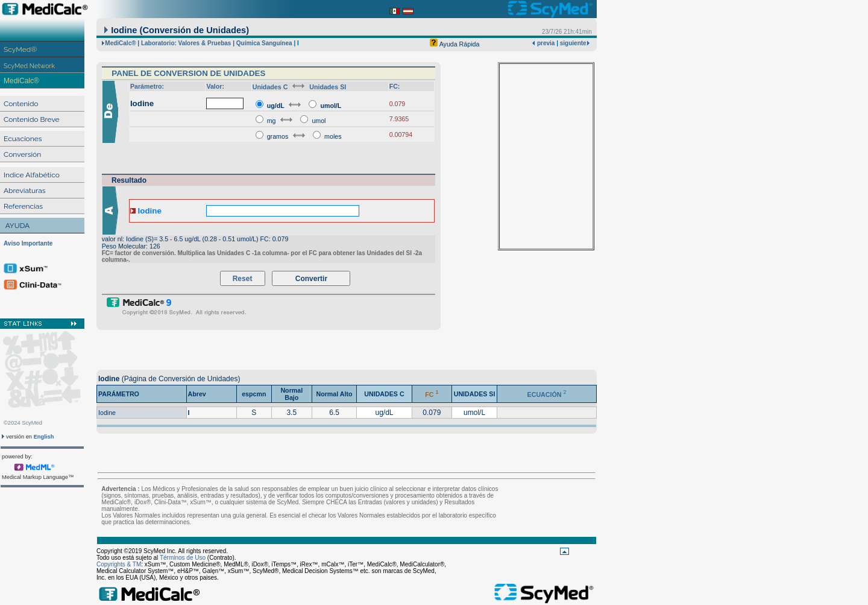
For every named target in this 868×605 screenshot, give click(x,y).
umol (319, 121)
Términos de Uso (183, 558)
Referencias (23, 206)
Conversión (22, 154)
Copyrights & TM (119, 564)
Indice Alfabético (32, 175)
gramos (279, 136)
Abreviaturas (25, 191)
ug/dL (276, 106)
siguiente (573, 43)
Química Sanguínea (264, 43)
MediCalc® (21, 81)
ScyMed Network (29, 66)
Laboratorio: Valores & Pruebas (186, 43)
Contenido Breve (32, 119)
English (44, 437)
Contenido (21, 104)
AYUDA (17, 226)
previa (545, 43)
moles (333, 136)
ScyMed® (20, 49)
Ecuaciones (23, 139)
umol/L (331, 106)
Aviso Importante (28, 243)
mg (272, 121)
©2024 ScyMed (23, 423)
